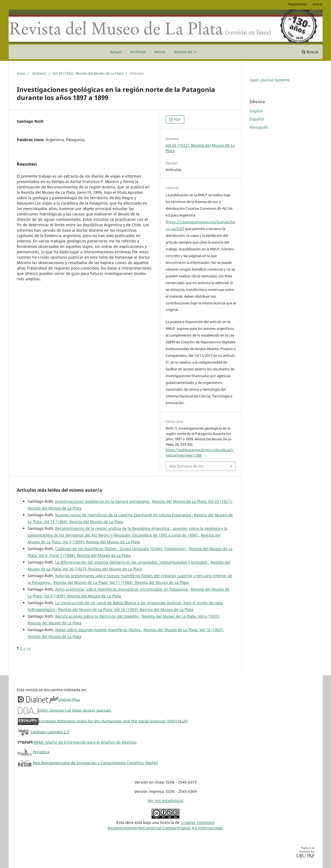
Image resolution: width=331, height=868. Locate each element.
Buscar (310, 52)
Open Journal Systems (270, 80)
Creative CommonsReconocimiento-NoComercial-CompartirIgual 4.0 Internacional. (166, 825)
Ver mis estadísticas (165, 801)
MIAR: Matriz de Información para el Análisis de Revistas (85, 742)
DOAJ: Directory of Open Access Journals (75, 710)
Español (257, 119)
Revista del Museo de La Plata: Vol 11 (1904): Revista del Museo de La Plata (121, 582)
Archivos (138, 52)
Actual (116, 52)
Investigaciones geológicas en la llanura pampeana (103, 501)
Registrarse (297, 4)
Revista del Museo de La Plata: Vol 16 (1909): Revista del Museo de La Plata (126, 609)
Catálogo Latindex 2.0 (50, 732)
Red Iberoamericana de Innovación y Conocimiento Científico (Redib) (95, 762)
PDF (177, 119)
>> (29, 648)
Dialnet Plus (69, 699)
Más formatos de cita (186, 466)
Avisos (160, 52)
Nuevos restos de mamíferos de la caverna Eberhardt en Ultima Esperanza (124, 515)
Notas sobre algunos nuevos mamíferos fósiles (98, 630)
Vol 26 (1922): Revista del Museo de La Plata (88, 73)
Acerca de (184, 52)
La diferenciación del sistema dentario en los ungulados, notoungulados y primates (132, 562)
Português (259, 127)
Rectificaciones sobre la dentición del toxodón (97, 616)
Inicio (21, 73)
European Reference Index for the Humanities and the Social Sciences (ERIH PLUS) (113, 721)
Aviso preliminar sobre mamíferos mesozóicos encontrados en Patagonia (122, 589)
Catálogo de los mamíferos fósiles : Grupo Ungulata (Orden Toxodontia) (121, 549)
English (256, 111)
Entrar (318, 4)
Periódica (41, 752)
